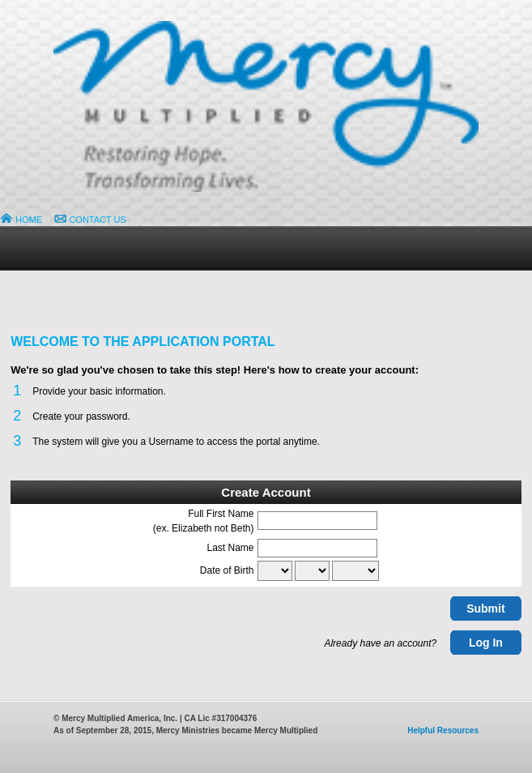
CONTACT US (90, 220)
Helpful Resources (443, 730)
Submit (485, 609)
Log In (486, 643)
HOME (21, 220)
